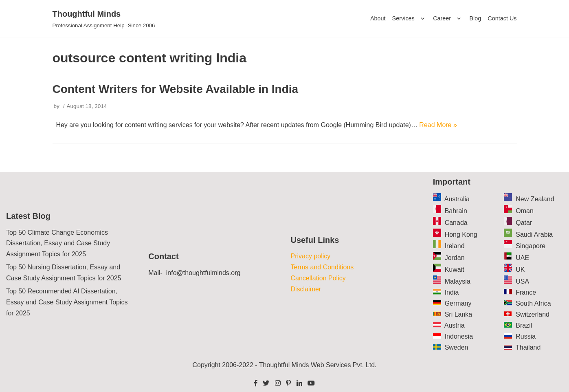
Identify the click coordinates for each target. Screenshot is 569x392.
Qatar (524, 223)
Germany (458, 303)
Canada (456, 223)
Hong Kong (461, 235)
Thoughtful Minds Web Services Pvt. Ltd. (318, 365)
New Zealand (535, 199)
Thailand (528, 347)
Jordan (455, 258)
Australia (457, 199)
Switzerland (533, 314)
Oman (525, 211)
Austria (455, 325)
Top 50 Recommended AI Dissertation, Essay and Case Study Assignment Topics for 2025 (67, 302)
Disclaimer (306, 289)
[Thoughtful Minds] (104, 19)
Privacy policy (311, 256)
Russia (526, 336)
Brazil (524, 325)
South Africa (533, 303)
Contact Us (502, 18)
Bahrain (456, 211)
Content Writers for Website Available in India (176, 89)
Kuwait (455, 270)
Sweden (457, 347)
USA (522, 281)
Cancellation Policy (318, 278)
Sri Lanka (459, 314)
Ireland (455, 246)
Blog (476, 18)
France (526, 292)
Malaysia (458, 281)
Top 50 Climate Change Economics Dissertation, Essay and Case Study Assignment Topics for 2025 (58, 243)
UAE (522, 258)
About (378, 18)
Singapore (531, 246)
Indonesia (459, 336)
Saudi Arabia (534, 235)
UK (520, 270)
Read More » (438, 125)
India (452, 292)
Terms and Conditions (322, 267)
